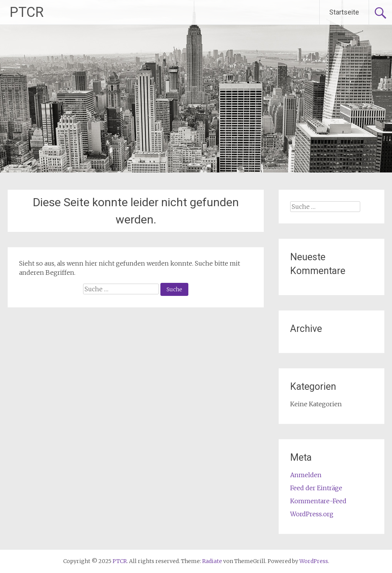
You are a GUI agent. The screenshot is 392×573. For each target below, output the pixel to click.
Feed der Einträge (316, 488)
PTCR (27, 12)
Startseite (344, 12)
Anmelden (306, 475)
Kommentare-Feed (318, 501)
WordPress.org (312, 514)
